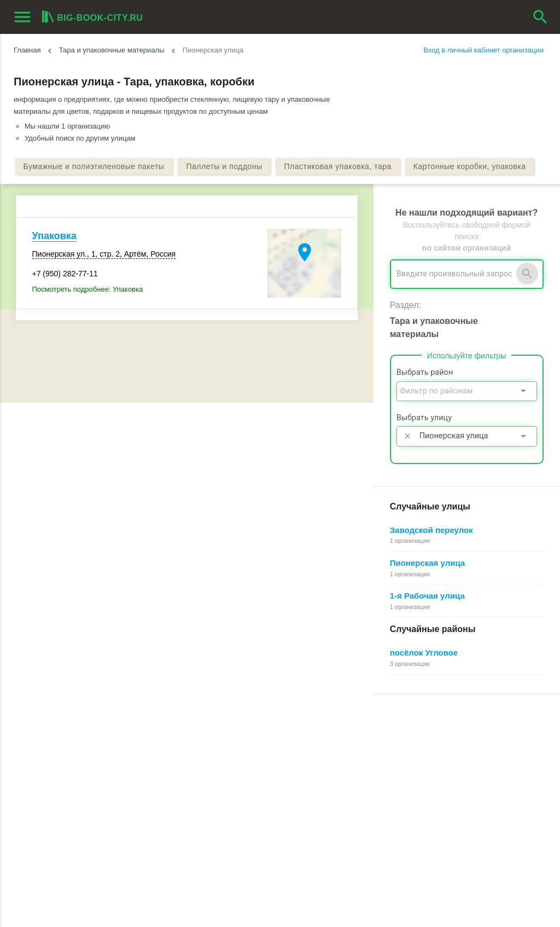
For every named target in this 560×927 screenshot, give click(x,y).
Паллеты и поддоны (224, 166)
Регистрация (395, 737)
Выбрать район (425, 372)
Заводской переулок (431, 530)
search (540, 17)
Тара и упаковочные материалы (112, 50)
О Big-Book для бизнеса (234, 750)
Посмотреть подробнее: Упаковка (88, 289)
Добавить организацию (73, 776)
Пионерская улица (427, 563)
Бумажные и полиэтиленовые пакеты (94, 166)
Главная (27, 50)
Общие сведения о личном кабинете (434, 762)
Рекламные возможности (58, 800)
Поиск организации (406, 775)
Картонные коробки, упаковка (470, 166)
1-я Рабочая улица (427, 596)
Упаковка (54, 236)
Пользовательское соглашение (245, 799)
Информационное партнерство (245, 775)
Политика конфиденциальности (247, 812)
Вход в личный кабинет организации (483, 50)
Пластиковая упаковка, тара (337, 166)
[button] (349, 902)
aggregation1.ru (194, 914)
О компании (214, 787)
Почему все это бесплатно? (420, 750)
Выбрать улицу (424, 418)
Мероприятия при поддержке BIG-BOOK (80, 824)
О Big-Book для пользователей (245, 737)
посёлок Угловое (424, 653)
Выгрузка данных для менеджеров (75, 812)
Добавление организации (416, 799)
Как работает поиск (406, 787)
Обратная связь (220, 762)
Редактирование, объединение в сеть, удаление (454, 812)
